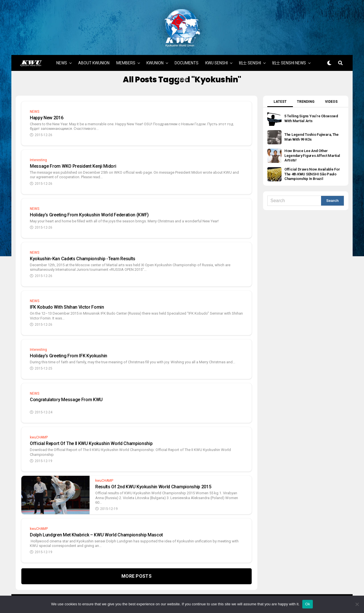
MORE (182, 72)
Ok (308, 604)
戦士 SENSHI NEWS (289, 56)
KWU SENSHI (217, 56)
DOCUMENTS (187, 56)
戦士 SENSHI (250, 56)
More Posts (136, 569)
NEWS (62, 56)
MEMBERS (126, 56)
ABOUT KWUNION (94, 56)
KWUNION (155, 56)
